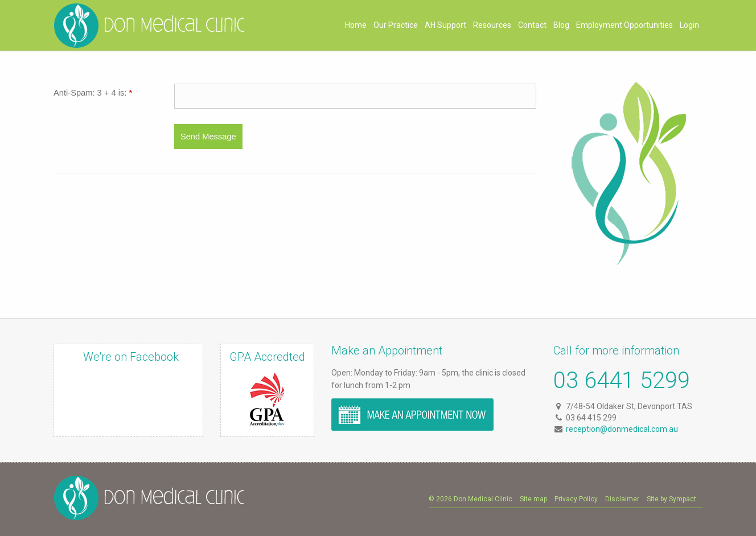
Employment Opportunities (624, 25)
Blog (561, 25)
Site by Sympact (671, 499)
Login (689, 25)
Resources (492, 25)
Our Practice (396, 25)
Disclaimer (622, 499)
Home (356, 25)
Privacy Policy (576, 499)
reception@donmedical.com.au (622, 429)
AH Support (445, 25)
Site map (533, 499)
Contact (532, 25)
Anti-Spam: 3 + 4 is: (93, 93)
